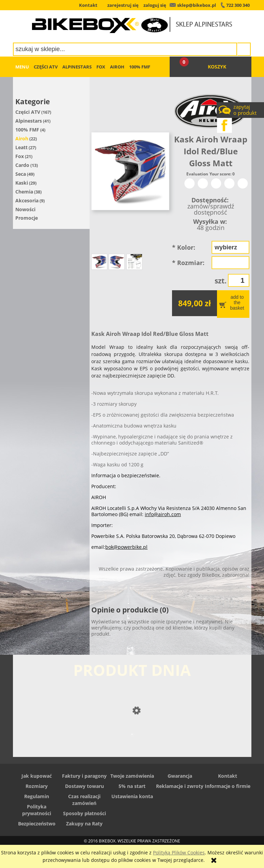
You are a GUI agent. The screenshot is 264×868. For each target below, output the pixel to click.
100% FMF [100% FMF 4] (27, 130)
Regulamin (37, 796)
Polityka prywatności (37, 810)
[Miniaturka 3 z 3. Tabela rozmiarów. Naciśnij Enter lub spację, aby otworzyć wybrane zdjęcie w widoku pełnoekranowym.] (134, 262)
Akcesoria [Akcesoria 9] (27, 200)
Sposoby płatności (84, 813)
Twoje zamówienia (132, 776)
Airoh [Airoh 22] (22, 138)
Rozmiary (37, 786)
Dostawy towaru (84, 786)
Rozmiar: (188, 263)
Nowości (25, 209)
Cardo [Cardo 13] (22, 165)
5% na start (132, 786)
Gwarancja (180, 776)
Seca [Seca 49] (21, 174)
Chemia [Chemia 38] (24, 192)
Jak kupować (37, 776)
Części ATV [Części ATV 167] (28, 112)
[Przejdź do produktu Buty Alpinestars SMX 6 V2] (132, 748)
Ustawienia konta (132, 796)
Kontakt (228, 776)
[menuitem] (22, 67)
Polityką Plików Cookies (179, 852)
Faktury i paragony (84, 776)
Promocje (27, 218)
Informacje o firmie (228, 786)
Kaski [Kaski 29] (22, 183)
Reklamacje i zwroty (180, 786)
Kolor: (184, 247)
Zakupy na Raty (84, 824)
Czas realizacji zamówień (84, 800)
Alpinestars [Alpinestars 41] (29, 121)
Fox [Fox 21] (20, 156)
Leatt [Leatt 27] (21, 147)
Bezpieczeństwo (37, 824)
